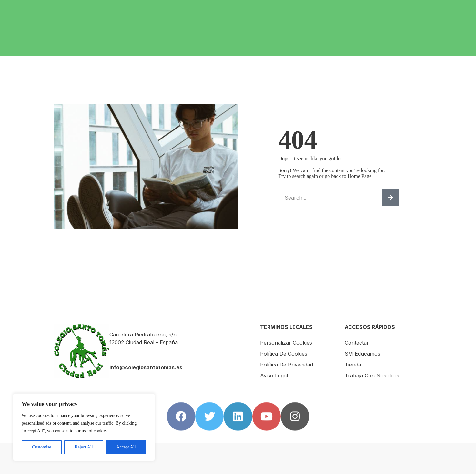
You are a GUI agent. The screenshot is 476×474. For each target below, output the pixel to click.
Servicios (246, 7)
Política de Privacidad (287, 365)
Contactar (377, 7)
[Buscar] (390, 198)
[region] (84, 427)
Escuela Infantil (159, 7)
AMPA (346, 7)
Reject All (84, 447)
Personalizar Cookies (286, 343)
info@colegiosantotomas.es (146, 367)
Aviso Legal (274, 376)
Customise (41, 447)
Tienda (125, 13)
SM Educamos (417, 7)
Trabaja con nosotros (171, 13)
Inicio (123, 7)
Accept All (126, 447)
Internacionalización (299, 7)
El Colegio (204, 7)
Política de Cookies (284, 354)
